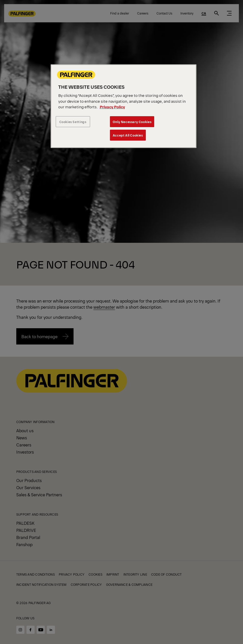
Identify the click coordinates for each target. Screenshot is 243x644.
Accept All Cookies (128, 135)
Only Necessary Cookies (132, 122)
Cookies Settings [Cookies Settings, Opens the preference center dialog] (73, 122)
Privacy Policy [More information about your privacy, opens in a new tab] (112, 107)
